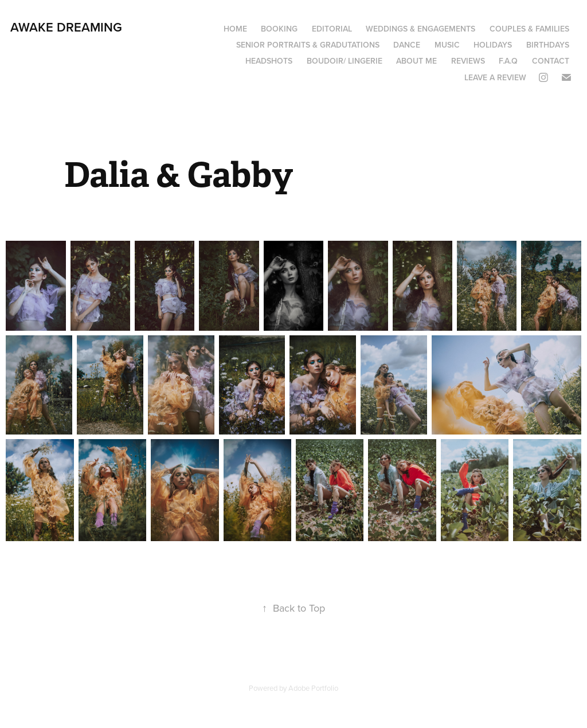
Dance (407, 45)
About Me (416, 61)
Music (447, 45)
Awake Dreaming (66, 27)
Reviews (468, 61)
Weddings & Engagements (420, 29)
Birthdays (548, 45)
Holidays (493, 45)
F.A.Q (508, 61)
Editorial (332, 29)
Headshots (269, 61)
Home (235, 29)
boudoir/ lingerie (345, 61)
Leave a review (495, 77)
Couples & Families (529, 29)
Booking (279, 29)
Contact (551, 61)
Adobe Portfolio (313, 688)
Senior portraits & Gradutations (308, 45)
